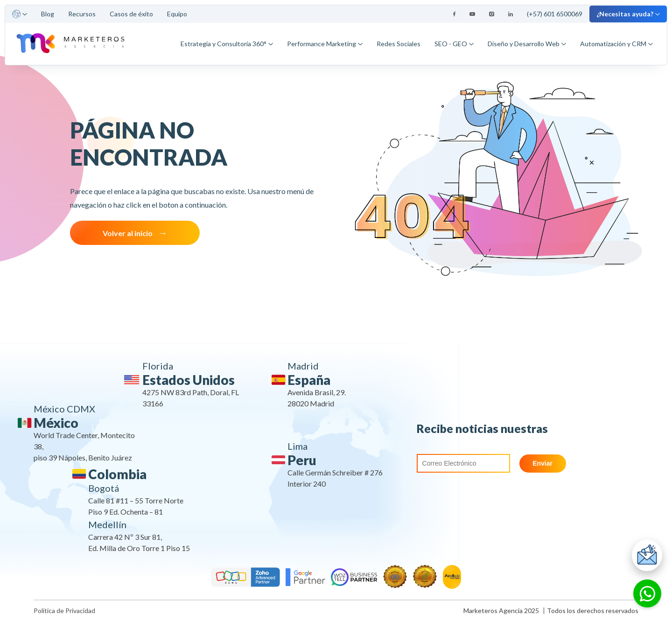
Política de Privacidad (64, 611)
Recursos (82, 14)
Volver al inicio (128, 233)
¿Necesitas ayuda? (628, 14)
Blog (48, 14)
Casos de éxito (131, 14)
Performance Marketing (325, 44)
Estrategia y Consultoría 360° (227, 44)
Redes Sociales (399, 44)
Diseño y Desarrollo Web (527, 44)
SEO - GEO (454, 44)
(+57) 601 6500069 (555, 14)
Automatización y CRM (616, 44)
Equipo (177, 14)
